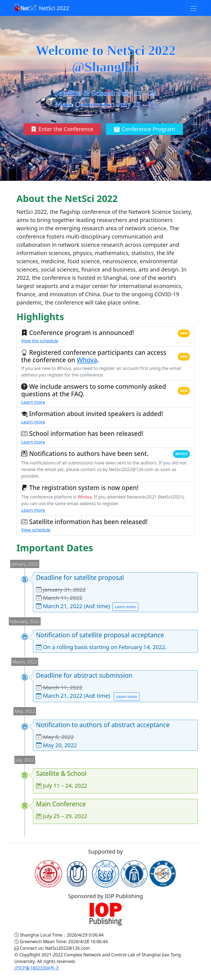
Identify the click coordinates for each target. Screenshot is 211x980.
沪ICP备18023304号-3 (36, 968)
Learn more (33, 402)
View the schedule (40, 341)
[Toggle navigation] (193, 9)
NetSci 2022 (42, 8)
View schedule (36, 530)
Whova (87, 360)
